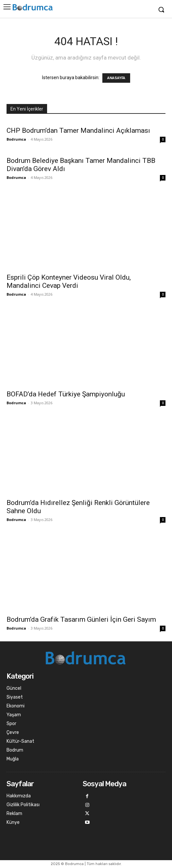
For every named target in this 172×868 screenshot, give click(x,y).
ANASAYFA (116, 78)
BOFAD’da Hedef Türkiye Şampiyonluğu (66, 394)
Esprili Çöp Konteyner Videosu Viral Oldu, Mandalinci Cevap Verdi (69, 281)
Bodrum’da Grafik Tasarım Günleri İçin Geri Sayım (81, 619)
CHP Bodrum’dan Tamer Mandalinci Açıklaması (78, 130)
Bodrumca (16, 139)
